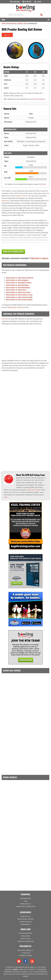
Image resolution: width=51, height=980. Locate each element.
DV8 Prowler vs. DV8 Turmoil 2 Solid (19, 297)
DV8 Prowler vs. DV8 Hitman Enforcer (20, 278)
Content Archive (25, 922)
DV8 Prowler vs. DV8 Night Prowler (19, 283)
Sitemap (15, 969)
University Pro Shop (33, 490)
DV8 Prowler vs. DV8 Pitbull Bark (18, 288)
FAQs (26, 901)
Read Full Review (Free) (13, 252)
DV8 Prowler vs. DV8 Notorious (17, 285)
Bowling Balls (26, 904)
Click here (5, 319)
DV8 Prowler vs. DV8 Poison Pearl (18, 292)
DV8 (25, 24)
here (5, 497)
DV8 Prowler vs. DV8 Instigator (17, 280)
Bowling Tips (25, 916)
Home (4, 24)
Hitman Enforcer (22, 196)
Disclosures (25, 936)
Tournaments (25, 924)
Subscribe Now (25, 898)
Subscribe (15, 2)
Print (7, 35)
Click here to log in (39, 258)
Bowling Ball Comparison (16, 307)
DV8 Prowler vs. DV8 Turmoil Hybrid (19, 300)
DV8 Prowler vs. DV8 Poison (16, 290)
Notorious (5, 201)
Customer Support (26, 933)
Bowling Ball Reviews (15, 24)
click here (42, 184)
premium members (38, 99)
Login (38, 2)
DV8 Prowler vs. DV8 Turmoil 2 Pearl (19, 295)
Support (27, 2)
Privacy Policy (26, 939)
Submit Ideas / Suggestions (26, 906)
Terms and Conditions (25, 941)
